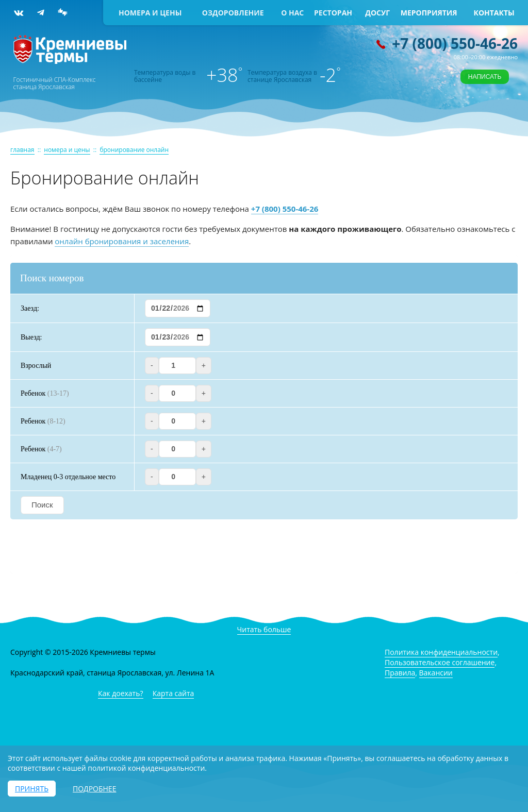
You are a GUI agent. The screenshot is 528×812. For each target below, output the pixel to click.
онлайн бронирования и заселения (122, 241)
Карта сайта (174, 693)
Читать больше (264, 629)
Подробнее (94, 789)
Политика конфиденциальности (441, 652)
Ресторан (333, 13)
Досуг (377, 13)
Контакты (494, 13)
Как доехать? (121, 693)
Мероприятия (429, 13)
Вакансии (436, 673)
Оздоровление (233, 13)
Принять (32, 789)
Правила (400, 673)
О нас (292, 13)
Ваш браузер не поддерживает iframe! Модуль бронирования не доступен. (264, 414)
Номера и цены (150, 13)
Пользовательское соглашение (440, 662)
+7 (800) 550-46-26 (455, 43)
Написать (485, 77)
